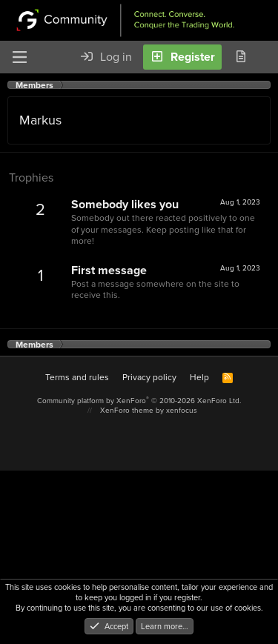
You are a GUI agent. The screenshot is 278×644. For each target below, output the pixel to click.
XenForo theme (127, 410)
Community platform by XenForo (139, 401)
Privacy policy (149, 377)
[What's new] (241, 57)
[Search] (266, 57)
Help (199, 377)
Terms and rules (77, 377)
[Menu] (19, 57)
